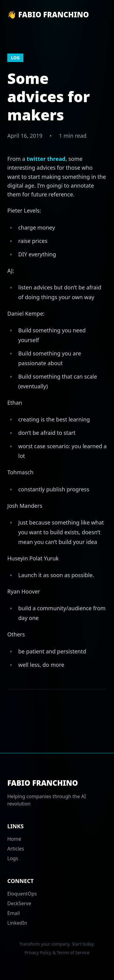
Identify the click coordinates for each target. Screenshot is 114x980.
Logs (13, 858)
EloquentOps (22, 894)
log (15, 58)
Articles (16, 849)
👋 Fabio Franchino (48, 15)
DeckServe (19, 903)
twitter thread (46, 159)
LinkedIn (17, 923)
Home (14, 839)
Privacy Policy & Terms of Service (57, 952)
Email (14, 913)
